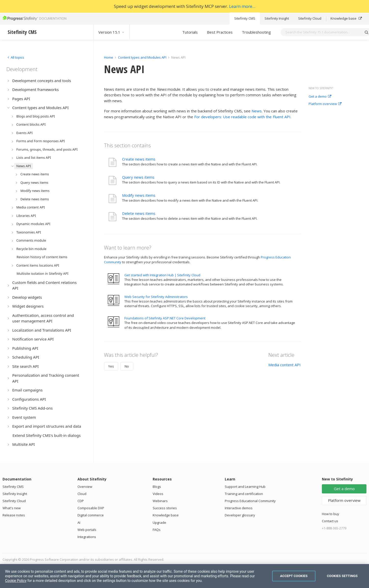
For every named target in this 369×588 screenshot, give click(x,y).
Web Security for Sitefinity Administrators (156, 297)
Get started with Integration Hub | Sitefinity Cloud (162, 275)
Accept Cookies (294, 576)
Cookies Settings (342, 576)
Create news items (139, 159)
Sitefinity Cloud (310, 18)
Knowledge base (346, 18)
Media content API (285, 365)
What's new (12, 508)
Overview (85, 487)
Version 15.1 (112, 32)
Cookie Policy (16, 581)
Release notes (14, 515)
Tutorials (190, 32)
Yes (111, 366)
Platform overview (325, 104)
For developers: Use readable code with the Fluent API (242, 117)
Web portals (87, 530)
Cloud (82, 494)
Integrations (87, 537)
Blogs (157, 487)
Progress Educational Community (250, 501)
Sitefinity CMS (245, 18)
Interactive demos (239, 508)
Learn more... (242, 6)
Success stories (165, 508)
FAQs (157, 530)
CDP (81, 501)
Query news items (138, 177)
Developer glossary (240, 515)
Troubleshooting (256, 32)
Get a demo (320, 97)
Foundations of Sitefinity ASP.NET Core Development (165, 318)
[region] (184, 576)
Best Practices (220, 32)
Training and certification (244, 494)
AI (79, 522)
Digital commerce (91, 515)
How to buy (331, 514)
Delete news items (139, 213)
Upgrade (159, 522)
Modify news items (139, 195)
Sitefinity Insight (277, 18)
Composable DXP (91, 508)
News (257, 111)
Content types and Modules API (142, 57)
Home (109, 57)
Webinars (160, 501)
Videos (158, 494)
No (127, 366)
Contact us (330, 521)
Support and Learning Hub (245, 487)
